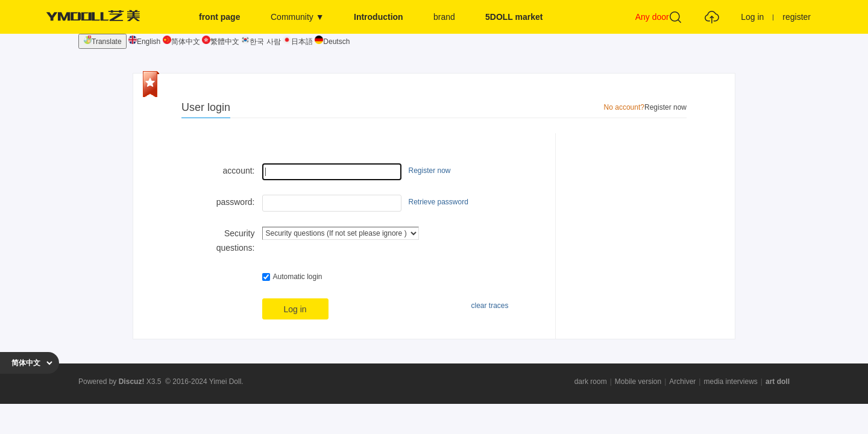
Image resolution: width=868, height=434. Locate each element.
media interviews (730, 382)
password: (236, 202)
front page (219, 17)
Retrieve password (439, 202)
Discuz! (132, 382)
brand (444, 17)
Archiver (682, 382)
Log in (752, 17)
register (797, 17)
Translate (102, 41)
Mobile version (638, 382)
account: (239, 171)
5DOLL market (514, 17)
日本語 (298, 42)
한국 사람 (261, 42)
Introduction (379, 17)
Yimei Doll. (226, 382)
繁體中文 (221, 42)
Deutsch (332, 42)
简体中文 (181, 42)
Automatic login (292, 277)
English (144, 42)
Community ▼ (297, 17)
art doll (778, 382)
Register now (665, 107)
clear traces (489, 306)
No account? (624, 107)
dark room (591, 382)
